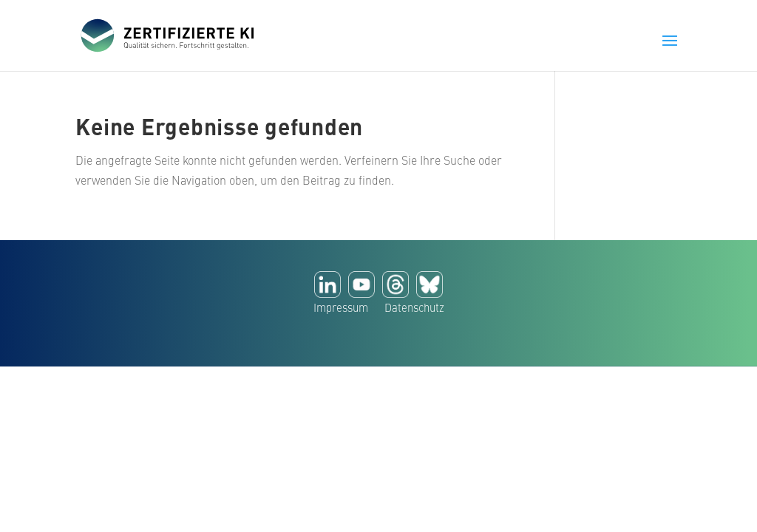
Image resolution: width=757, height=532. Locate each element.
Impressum (341, 310)
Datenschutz (414, 310)
